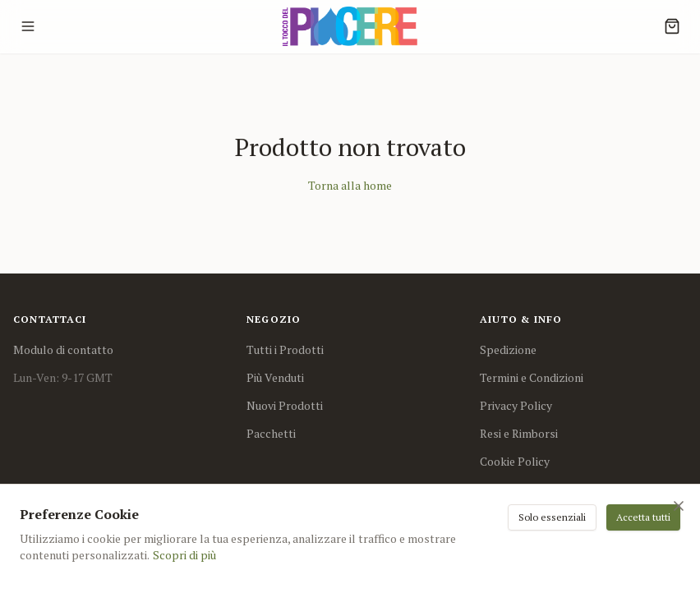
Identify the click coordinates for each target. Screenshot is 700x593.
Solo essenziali (552, 517)
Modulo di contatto (63, 349)
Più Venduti (275, 377)
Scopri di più (184, 555)
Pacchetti (271, 433)
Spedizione (508, 349)
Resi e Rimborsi (519, 433)
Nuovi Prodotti (285, 405)
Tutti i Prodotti (285, 349)
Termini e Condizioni (532, 377)
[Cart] (672, 26)
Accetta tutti (643, 517)
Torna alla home (350, 185)
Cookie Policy (515, 461)
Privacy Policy (516, 405)
